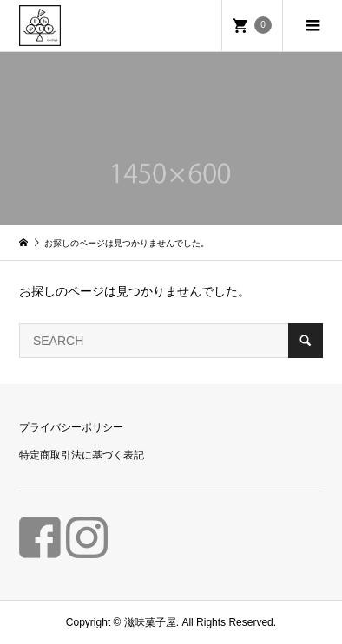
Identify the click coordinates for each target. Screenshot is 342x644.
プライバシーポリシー (71, 427)
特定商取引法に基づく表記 (82, 455)
